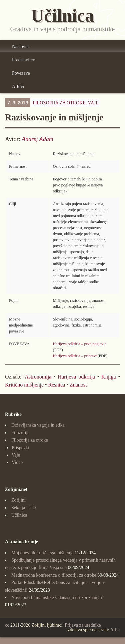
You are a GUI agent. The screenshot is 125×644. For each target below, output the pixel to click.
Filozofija (20, 433)
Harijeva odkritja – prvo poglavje (80, 344)
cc (7, 625)
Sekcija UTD (23, 508)
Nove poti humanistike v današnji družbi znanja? (57, 597)
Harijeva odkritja (76, 377)
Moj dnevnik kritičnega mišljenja (42, 553)
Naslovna (21, 47)
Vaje (93, 103)
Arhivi (18, 87)
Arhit (115, 630)
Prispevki (20, 448)
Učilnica (19, 515)
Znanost (78, 385)
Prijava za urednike (83, 625)
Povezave (21, 73)
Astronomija (38, 377)
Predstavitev (23, 60)
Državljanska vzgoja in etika (38, 425)
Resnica (57, 385)
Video (17, 462)
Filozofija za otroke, (66, 103)
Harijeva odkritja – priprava (75, 356)
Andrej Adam (37, 139)
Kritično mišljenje (24, 385)
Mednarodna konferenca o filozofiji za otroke (54, 575)
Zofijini (18, 500)
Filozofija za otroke (30, 440)
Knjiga (109, 377)
